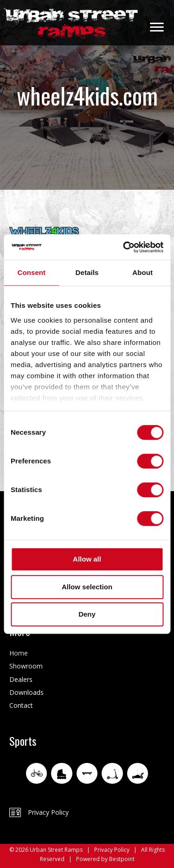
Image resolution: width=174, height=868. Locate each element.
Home (19, 653)
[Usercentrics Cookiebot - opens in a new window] (124, 247)
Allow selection (87, 587)
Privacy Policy (48, 812)
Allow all (87, 559)
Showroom (26, 666)
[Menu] (157, 27)
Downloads (26, 692)
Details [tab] (87, 272)
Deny (87, 614)
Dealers (21, 679)
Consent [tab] (31, 272)
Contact (21, 705)
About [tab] (142, 272)
